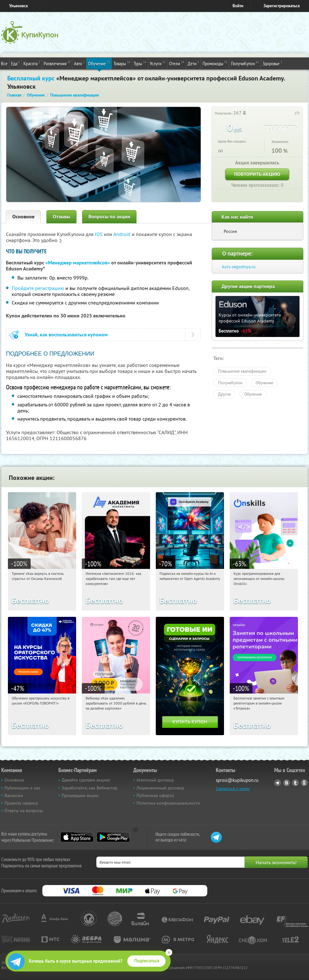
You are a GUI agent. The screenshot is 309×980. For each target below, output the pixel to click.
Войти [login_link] (238, 6)
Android (123, 234)
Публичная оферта (155, 795)
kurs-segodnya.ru (239, 267)
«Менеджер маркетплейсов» (78, 263)
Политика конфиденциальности (168, 803)
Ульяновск (18, 6)
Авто (79, 63)
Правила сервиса (21, 803)
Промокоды (215, 63)
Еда (15, 63)
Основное (23, 217)
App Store (77, 837)
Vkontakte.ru (287, 783)
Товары (122, 63)
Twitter (295, 783)
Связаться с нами (233, 788)
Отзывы (61, 217)
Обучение (99, 63)
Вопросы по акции (109, 217)
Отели (177, 63)
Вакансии (14, 795)
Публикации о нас (22, 788)
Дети (193, 63)
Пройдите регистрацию (38, 288)
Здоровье (272, 63)
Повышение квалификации (242, 371)
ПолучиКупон (245, 63)
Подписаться (147, 961)
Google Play (113, 837)
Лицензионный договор (160, 788)
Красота (32, 63)
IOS (99, 234)
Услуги (158, 63)
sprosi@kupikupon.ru (237, 780)
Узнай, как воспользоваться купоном (66, 335)
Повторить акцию (257, 174)
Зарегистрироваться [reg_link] (282, 6)
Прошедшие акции (80, 795)
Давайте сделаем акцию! (86, 780)
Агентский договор (155, 780)
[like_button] (291, 113)
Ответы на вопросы (24, 811)
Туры (140, 63)
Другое (224, 394)
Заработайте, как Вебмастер (90, 788)
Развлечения (57, 63)
